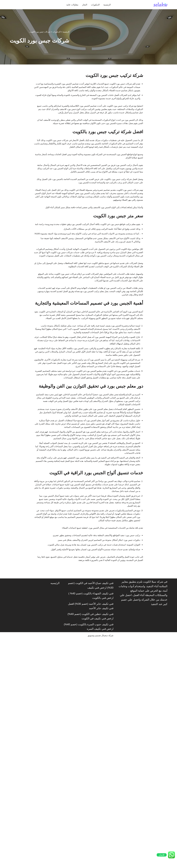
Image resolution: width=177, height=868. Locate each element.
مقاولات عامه (70, 5)
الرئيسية (110, 5)
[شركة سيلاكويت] (160, 5)
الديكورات (96, 5)
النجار (84, 5)
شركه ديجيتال (106, 864)
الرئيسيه (55, 811)
